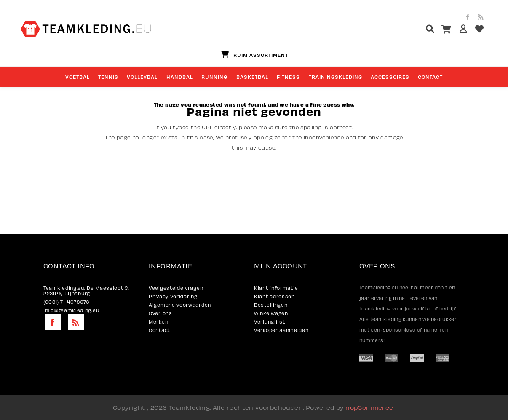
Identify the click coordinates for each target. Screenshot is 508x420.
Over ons (160, 313)
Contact (159, 330)
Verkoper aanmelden (281, 330)
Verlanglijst (269, 322)
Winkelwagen (271, 313)
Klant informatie (276, 288)
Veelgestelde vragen (176, 288)
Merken (158, 322)
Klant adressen (274, 296)
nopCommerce (369, 407)
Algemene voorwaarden (180, 305)
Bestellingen (271, 305)
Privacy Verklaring (173, 296)
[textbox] (414, 30)
